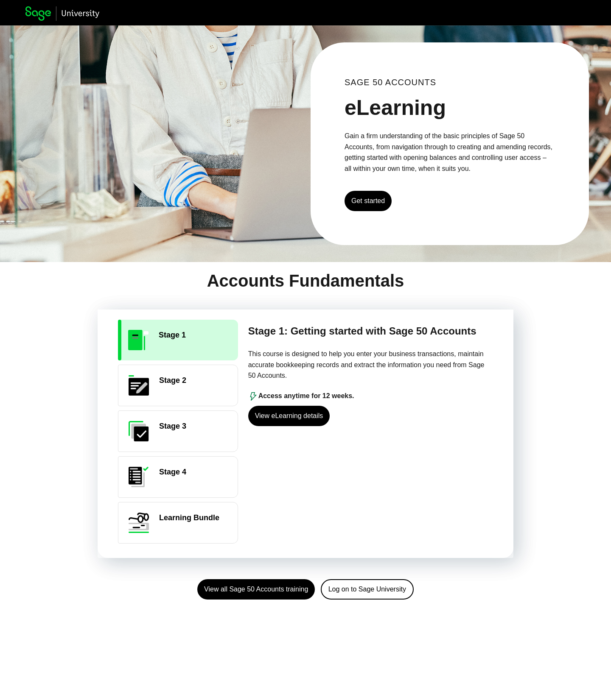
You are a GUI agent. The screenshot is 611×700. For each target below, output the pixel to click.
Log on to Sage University (367, 589)
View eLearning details (289, 416)
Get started (368, 201)
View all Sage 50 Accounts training (256, 589)
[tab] (178, 340)
